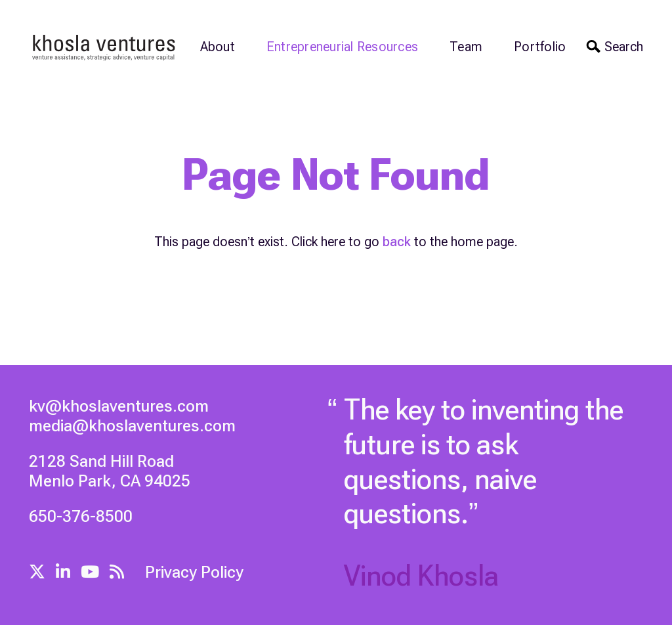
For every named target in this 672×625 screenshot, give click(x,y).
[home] (104, 47)
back (397, 242)
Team (466, 47)
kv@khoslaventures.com (119, 406)
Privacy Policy (194, 572)
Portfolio (540, 47)
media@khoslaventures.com (132, 426)
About (218, 47)
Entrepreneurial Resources (342, 47)
